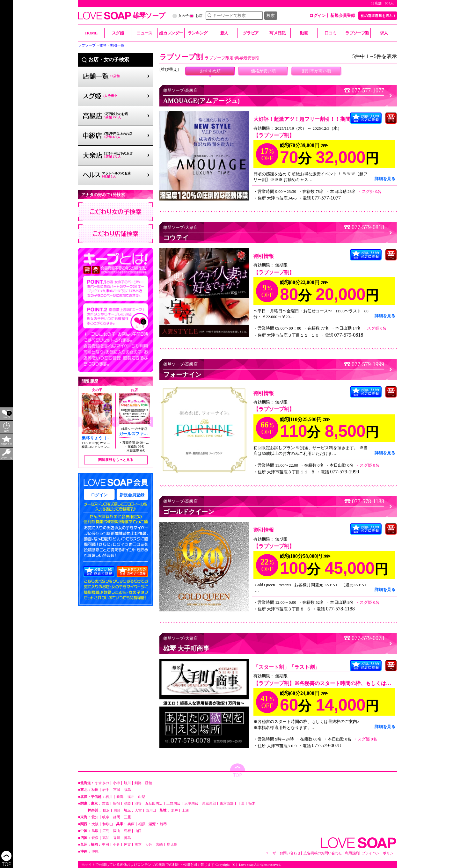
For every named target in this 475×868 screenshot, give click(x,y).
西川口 (151, 810)
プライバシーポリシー (379, 853)
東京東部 (209, 803)
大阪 (95, 824)
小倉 (116, 845)
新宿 (116, 803)
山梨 (142, 797)
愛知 (95, 817)
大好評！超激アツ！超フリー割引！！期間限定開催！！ (317, 119)
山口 (138, 831)
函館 (149, 783)
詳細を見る (385, 179)
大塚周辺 (191, 803)
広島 (106, 831)
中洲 (106, 845)
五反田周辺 (154, 803)
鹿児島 (172, 845)
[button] (113, 422)
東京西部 (227, 803)
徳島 (128, 838)
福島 (128, 790)
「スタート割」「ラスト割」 (287, 667)
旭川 (127, 783)
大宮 (138, 810)
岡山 (117, 831)
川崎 (117, 810)
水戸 (174, 810)
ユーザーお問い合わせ (283, 853)
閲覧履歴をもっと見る (116, 460)
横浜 (106, 810)
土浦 (185, 810)
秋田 (95, 790)
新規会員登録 (343, 15)
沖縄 (95, 852)
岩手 (106, 790)
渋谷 (138, 803)
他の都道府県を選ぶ (377, 16)
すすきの (102, 783)
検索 (271, 15)
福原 (142, 824)
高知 (106, 838)
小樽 (116, 783)
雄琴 (163, 824)
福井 (131, 797)
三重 (128, 817)
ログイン (318, 15)
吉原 (106, 803)
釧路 (138, 783)
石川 (109, 797)
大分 (149, 845)
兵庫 (131, 824)
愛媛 (95, 838)
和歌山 (108, 824)
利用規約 (352, 853)
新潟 (120, 797)
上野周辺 (173, 803)
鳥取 (95, 831)
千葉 (241, 803)
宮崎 (159, 845)
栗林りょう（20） (98, 438)
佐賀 (127, 845)
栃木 (252, 803)
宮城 (117, 790)
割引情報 (264, 256)
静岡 (117, 817)
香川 (117, 838)
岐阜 (106, 817)
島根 (128, 831)
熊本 (138, 845)
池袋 (127, 803)
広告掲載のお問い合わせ (323, 853)
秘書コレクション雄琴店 (99, 447)
